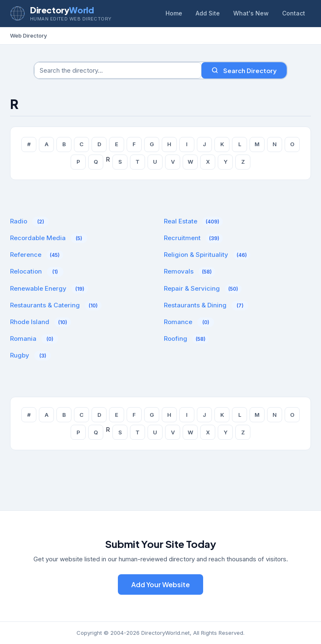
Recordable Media (38, 238)
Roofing (176, 338)
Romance (178, 322)
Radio (19, 221)
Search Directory (244, 70)
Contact (294, 13)
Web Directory (28, 35)
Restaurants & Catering (45, 305)
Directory (62, 10)
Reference (26, 255)
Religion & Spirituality (196, 255)
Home (174, 13)
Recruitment (182, 238)
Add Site (208, 13)
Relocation (26, 271)
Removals (179, 271)
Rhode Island (30, 322)
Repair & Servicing (192, 288)
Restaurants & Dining (195, 305)
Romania (23, 338)
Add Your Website (160, 584)
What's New (251, 13)
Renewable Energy (38, 288)
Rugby (20, 355)
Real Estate (181, 221)
